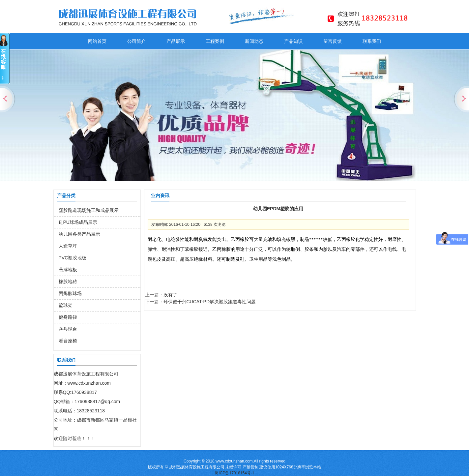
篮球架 (66, 305)
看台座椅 (68, 341)
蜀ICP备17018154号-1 (234, 473)
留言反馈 (333, 41)
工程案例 (215, 41)
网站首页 (97, 41)
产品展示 (176, 41)
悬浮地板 (68, 270)
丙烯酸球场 (70, 293)
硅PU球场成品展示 (78, 222)
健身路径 (68, 317)
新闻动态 (254, 41)
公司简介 (136, 41)
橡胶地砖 (68, 282)
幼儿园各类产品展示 (79, 234)
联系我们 (372, 41)
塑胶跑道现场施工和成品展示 (89, 210)
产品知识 (293, 41)
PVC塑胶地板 (73, 258)
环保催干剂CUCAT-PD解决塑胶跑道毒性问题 (210, 302)
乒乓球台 (68, 329)
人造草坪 (68, 246)
